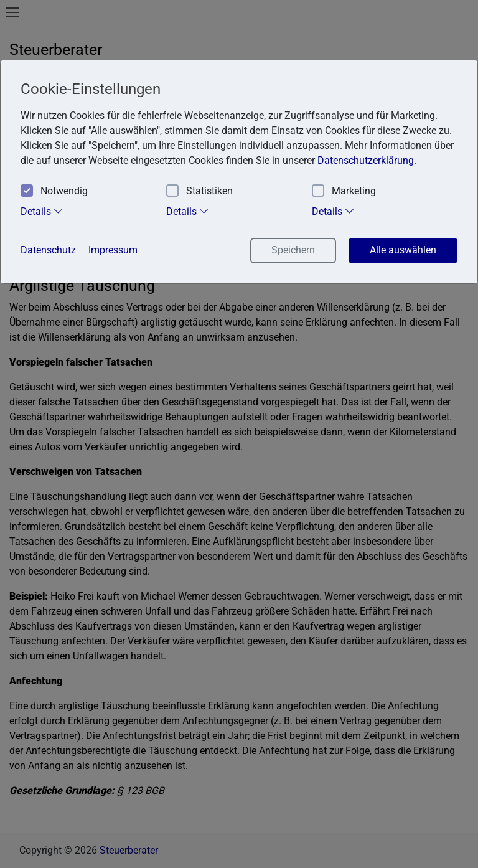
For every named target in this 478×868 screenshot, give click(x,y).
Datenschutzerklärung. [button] (367, 160)
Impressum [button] (113, 250)
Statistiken (199, 191)
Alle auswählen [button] (403, 250)
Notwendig (54, 191)
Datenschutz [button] (48, 250)
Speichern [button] (293, 250)
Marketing (344, 191)
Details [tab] (42, 211)
